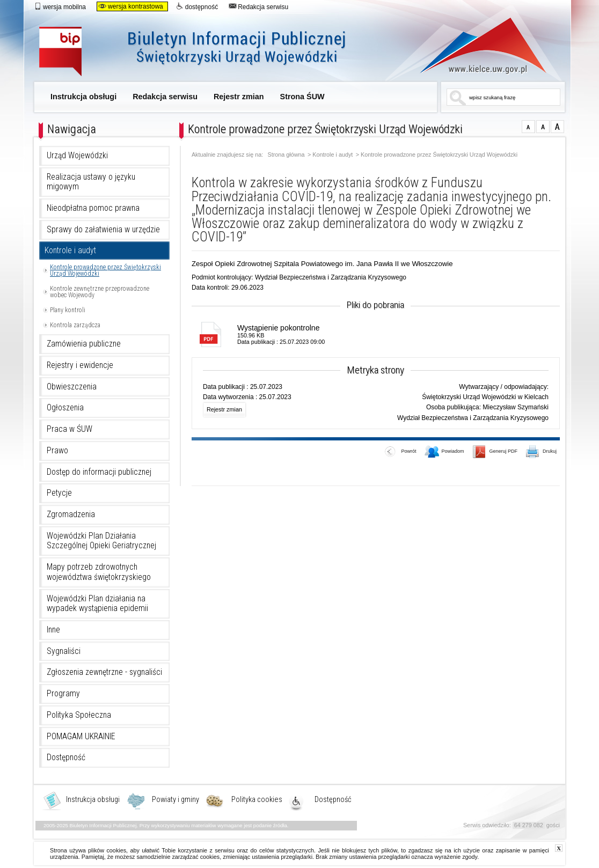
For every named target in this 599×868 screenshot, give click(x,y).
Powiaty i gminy (176, 800)
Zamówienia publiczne (84, 344)
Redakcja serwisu (258, 6)
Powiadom (444, 452)
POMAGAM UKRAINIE (81, 737)
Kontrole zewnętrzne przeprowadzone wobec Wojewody (100, 292)
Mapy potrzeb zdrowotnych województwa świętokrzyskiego (99, 572)
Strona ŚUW (302, 97)
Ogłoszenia (65, 408)
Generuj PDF (495, 452)
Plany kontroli (68, 310)
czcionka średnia (543, 127)
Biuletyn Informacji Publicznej (204, 52)
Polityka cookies (257, 800)
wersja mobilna (60, 6)
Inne (53, 630)
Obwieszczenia (72, 387)
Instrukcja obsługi (83, 97)
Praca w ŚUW (70, 429)
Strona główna (286, 155)
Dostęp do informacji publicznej (99, 472)
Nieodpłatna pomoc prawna (93, 208)
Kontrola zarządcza (75, 325)
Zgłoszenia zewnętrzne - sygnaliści (104, 672)
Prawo (57, 451)
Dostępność (66, 757)
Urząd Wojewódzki (77, 156)
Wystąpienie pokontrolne (279, 328)
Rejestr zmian (239, 97)
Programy (63, 694)
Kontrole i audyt (70, 251)
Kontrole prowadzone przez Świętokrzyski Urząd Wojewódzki (105, 270)
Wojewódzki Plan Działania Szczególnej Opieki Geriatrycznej (101, 541)
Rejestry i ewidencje (80, 365)
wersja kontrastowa (131, 6)
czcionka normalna (528, 127)
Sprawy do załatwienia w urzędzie (103, 230)
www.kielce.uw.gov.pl (475, 46)
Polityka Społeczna (79, 715)
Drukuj (542, 452)
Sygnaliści (64, 651)
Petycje (59, 493)
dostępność (197, 6)
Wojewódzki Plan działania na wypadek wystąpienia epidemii (97, 604)
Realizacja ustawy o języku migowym (91, 182)
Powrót (400, 452)
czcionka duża (557, 127)
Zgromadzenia (71, 514)
